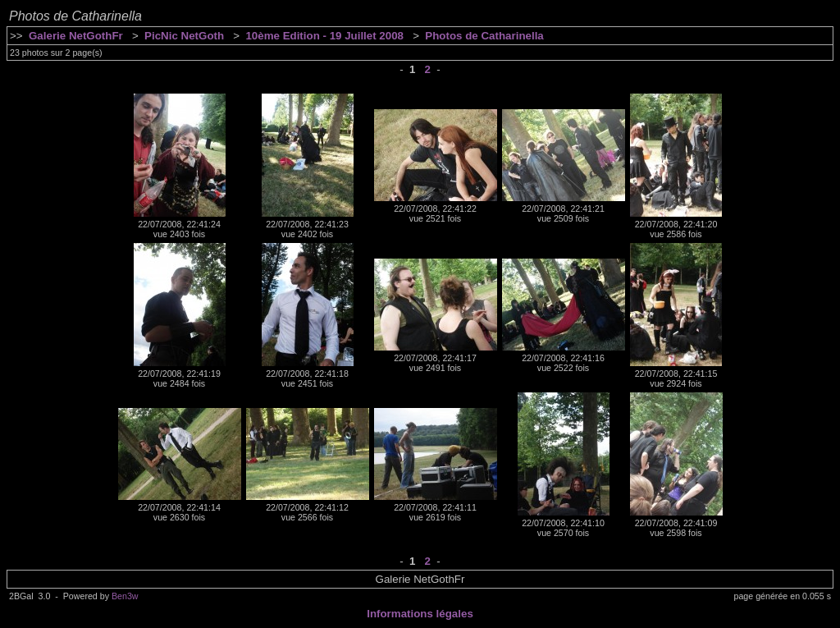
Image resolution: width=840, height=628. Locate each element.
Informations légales (420, 614)
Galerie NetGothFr (76, 36)
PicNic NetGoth (184, 36)
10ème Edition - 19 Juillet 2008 (324, 36)
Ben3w (125, 596)
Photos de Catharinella (484, 36)
